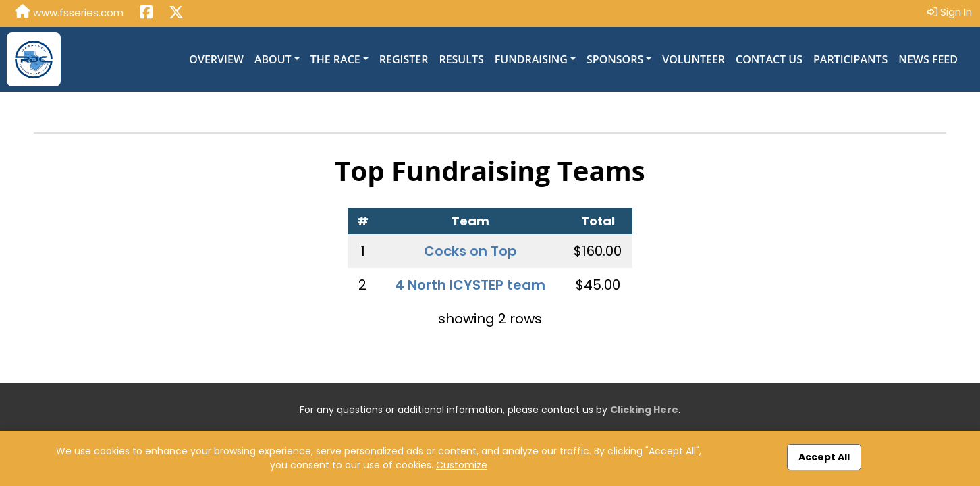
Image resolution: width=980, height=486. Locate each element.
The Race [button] (335, 59)
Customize (462, 465)
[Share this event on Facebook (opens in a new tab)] (146, 13)
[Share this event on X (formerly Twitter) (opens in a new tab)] (176, 13)
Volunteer (693, 59)
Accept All (824, 457)
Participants (850, 59)
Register (404, 59)
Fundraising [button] (531, 59)
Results (461, 59)
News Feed (928, 59)
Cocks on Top (470, 251)
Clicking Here (644, 410)
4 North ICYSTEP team (470, 285)
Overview (216, 59)
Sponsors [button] (615, 59)
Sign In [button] (950, 12)
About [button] (273, 59)
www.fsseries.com (69, 12)
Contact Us (769, 59)
